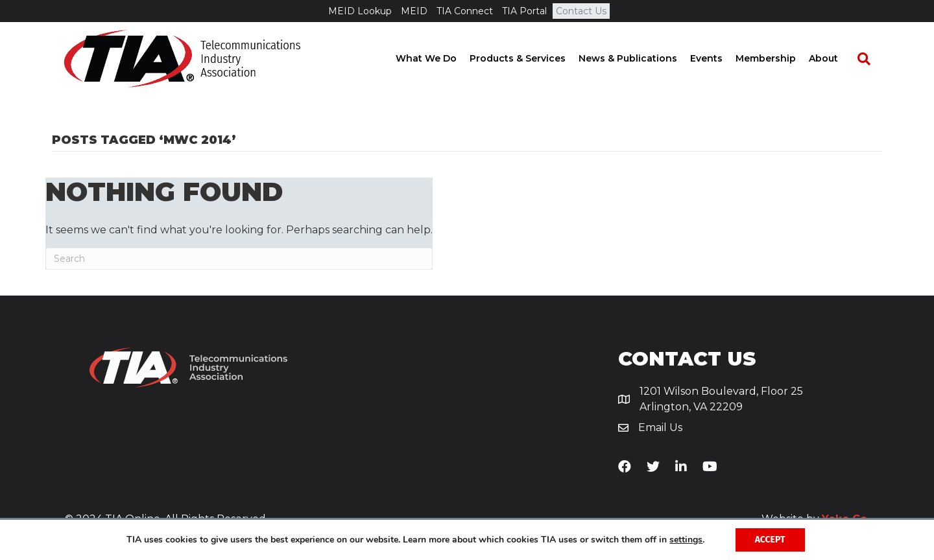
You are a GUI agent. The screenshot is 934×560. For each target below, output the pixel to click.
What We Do (438, 58)
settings (686, 540)
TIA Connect (465, 11)
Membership (777, 58)
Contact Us (581, 11)
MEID (414, 11)
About (835, 58)
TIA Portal (524, 11)
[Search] (869, 59)
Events (718, 58)
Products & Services (529, 58)
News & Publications (640, 58)
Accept (770, 540)
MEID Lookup (360, 11)
